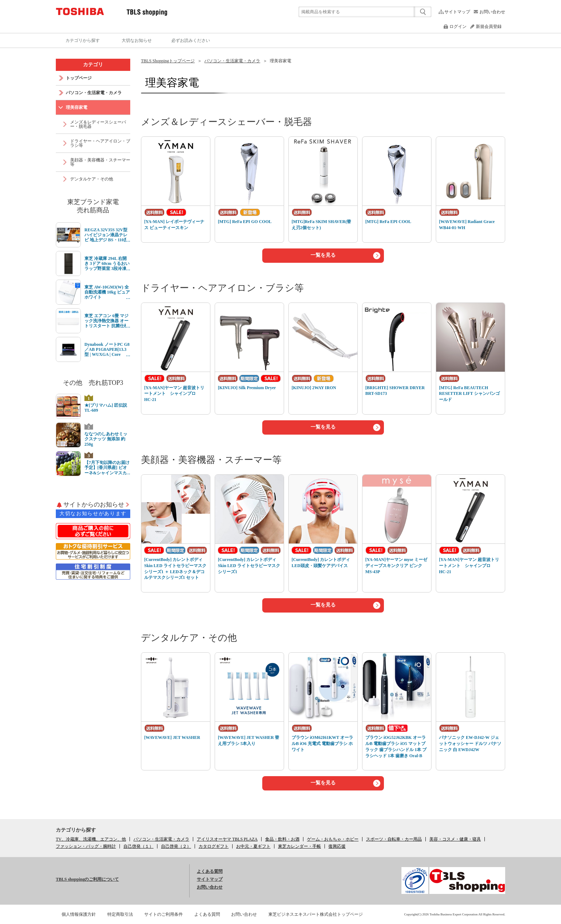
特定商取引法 (120, 914)
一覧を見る (323, 255)
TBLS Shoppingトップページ (168, 61)
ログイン (458, 26)
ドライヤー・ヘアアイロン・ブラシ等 (222, 288)
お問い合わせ (492, 12)
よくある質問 (210, 871)
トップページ (79, 78)
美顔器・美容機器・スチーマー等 (211, 460)
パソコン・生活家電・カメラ (232, 61)
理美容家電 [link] (280, 61)
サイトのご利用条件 (164, 914)
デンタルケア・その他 (189, 638)
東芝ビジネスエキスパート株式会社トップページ (316, 914)
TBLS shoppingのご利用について (87, 879)
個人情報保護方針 (79, 914)
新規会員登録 (489, 26)
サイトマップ (457, 12)
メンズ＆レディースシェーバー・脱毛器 (226, 122)
